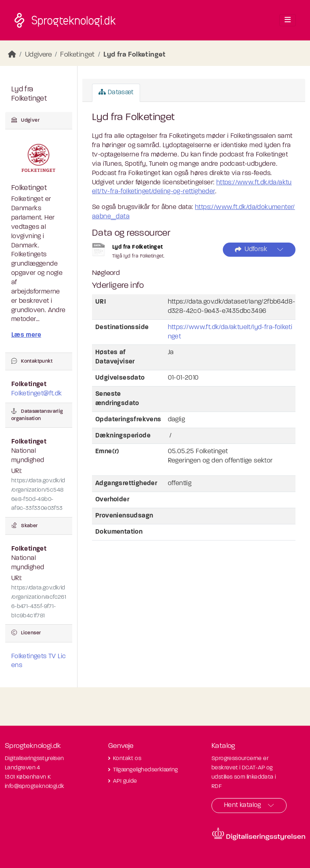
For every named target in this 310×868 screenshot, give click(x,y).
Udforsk (251, 250)
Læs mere (26, 335)
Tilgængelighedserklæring (146, 770)
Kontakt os (127, 759)
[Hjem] (12, 55)
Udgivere (38, 55)
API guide (125, 781)
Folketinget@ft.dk (37, 394)
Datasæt (116, 92)
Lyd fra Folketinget (135, 55)
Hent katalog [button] (243, 805)
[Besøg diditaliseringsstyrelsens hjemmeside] (259, 834)
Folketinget (77, 55)
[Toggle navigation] (288, 20)
